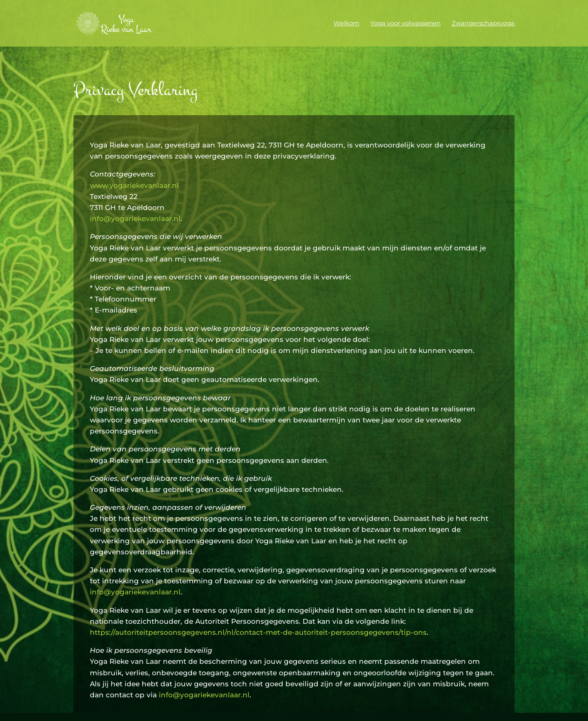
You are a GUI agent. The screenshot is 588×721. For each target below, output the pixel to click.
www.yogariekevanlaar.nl (134, 185)
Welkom (346, 24)
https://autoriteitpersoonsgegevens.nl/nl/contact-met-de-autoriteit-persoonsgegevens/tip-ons (258, 632)
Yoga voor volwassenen (405, 24)
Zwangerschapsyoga (483, 24)
